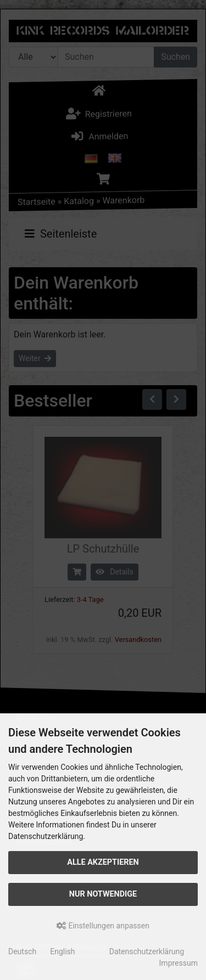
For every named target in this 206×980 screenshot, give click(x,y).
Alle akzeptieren (103, 862)
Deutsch (22, 951)
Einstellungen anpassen (103, 926)
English (62, 951)
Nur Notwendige (103, 894)
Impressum (179, 963)
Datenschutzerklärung (147, 951)
